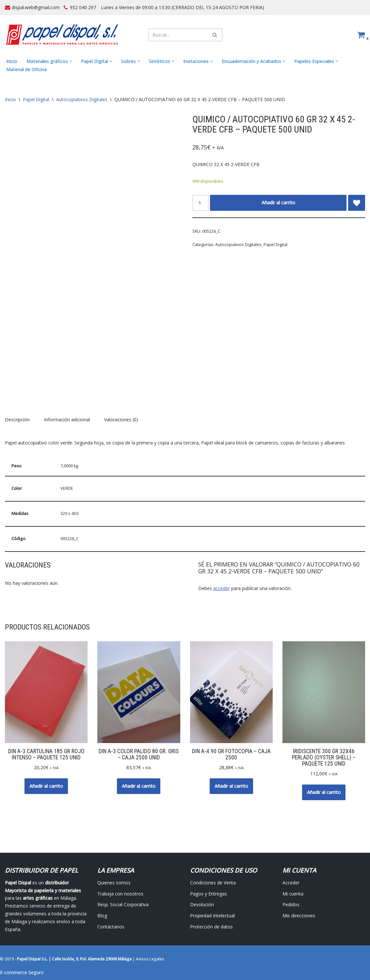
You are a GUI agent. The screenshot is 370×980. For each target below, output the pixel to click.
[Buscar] (178, 35)
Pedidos (291, 905)
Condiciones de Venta (213, 883)
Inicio (12, 61)
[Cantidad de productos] (201, 203)
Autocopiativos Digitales (82, 100)
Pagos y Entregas (209, 894)
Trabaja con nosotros (120, 894)
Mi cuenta (293, 894)
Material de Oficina (26, 69)
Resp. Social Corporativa (123, 905)
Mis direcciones (299, 916)
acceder (222, 588)
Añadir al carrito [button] (46, 786)
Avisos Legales (150, 959)
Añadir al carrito (278, 203)
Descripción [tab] (17, 420)
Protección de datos (211, 927)
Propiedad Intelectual (212, 916)
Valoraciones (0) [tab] (121, 420)
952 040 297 (83, 7)
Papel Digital (36, 100)
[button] (71, 62)
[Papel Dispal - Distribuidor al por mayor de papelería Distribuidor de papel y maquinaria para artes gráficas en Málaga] (62, 35)
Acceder (291, 883)
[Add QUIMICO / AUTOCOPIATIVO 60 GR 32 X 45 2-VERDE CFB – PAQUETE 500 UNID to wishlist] (357, 203)
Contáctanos (111, 927)
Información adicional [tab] (67, 420)
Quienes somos (114, 883)
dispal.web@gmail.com (36, 7)
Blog (102, 916)
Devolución (202, 905)
